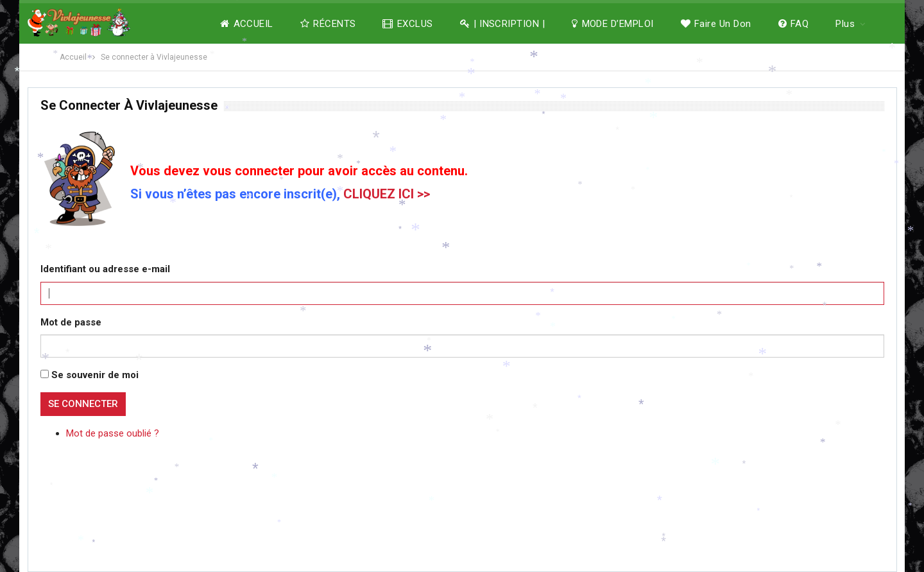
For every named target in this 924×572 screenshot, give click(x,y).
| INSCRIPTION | (502, 24)
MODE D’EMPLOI (612, 24)
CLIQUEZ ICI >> (387, 194)
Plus (845, 24)
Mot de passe (71, 322)
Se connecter (83, 404)
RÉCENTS (328, 24)
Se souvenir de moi (95, 375)
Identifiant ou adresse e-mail (105, 269)
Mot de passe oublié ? (113, 433)
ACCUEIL (247, 24)
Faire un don (716, 24)
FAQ (794, 24)
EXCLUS (407, 24)
